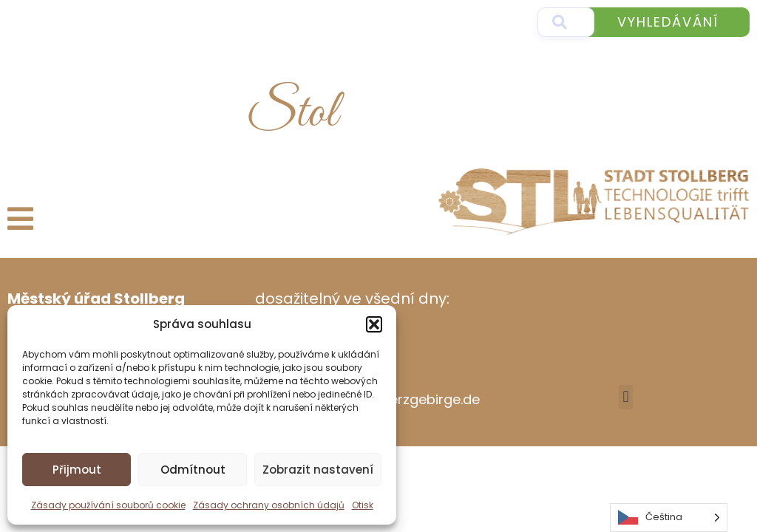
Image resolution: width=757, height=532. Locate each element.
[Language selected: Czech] (669, 518)
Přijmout (77, 470)
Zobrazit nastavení (318, 470)
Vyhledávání (668, 22)
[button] (374, 324)
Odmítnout (193, 470)
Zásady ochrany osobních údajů (269, 505)
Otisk (363, 505)
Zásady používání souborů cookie (108, 505)
